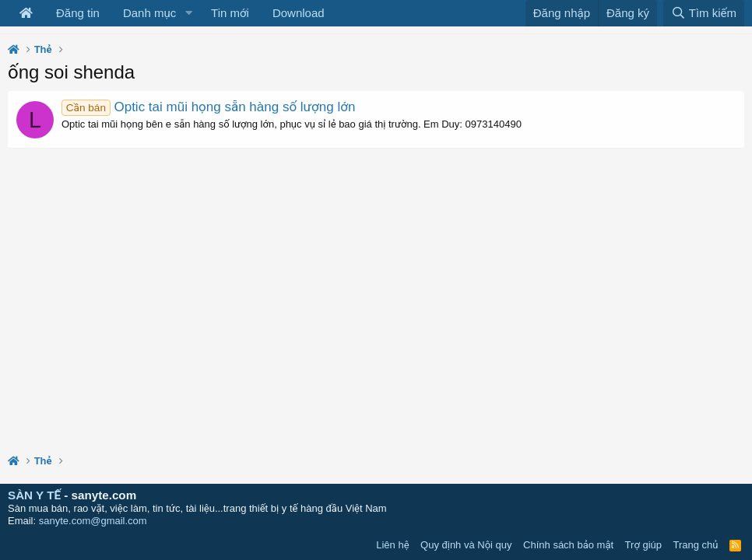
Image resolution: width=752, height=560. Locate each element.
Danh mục (149, 13)
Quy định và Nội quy (466, 545)
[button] (188, 13)
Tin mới (230, 13)
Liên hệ (392, 545)
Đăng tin (78, 13)
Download (299, 13)
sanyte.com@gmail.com (93, 521)
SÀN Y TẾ (34, 495)
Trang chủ (696, 545)
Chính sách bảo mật (568, 545)
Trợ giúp (643, 545)
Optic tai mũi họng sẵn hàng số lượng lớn (208, 107)
